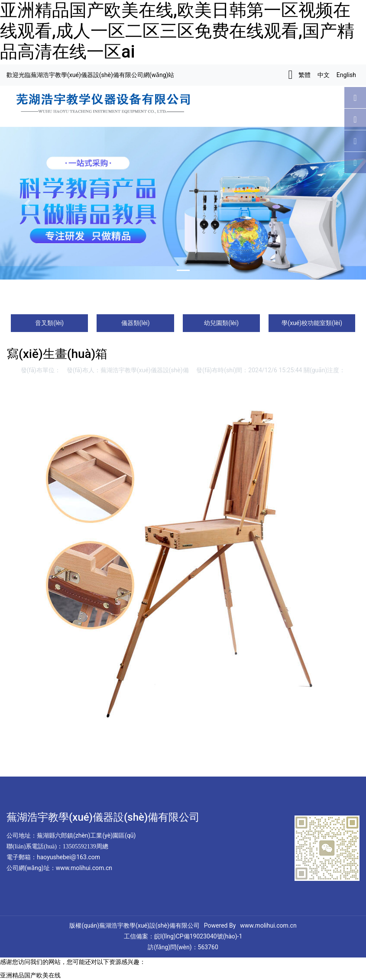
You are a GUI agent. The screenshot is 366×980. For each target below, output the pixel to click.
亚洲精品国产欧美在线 (30, 975)
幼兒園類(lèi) (221, 323)
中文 (324, 75)
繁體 (304, 75)
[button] (28, 203)
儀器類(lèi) (136, 323)
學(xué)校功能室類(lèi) (312, 323)
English (346, 75)
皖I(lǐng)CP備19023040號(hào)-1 (198, 936)
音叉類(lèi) (49, 323)
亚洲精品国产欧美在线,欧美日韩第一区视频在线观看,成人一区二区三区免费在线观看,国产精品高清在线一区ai (177, 31)
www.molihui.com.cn (268, 925)
